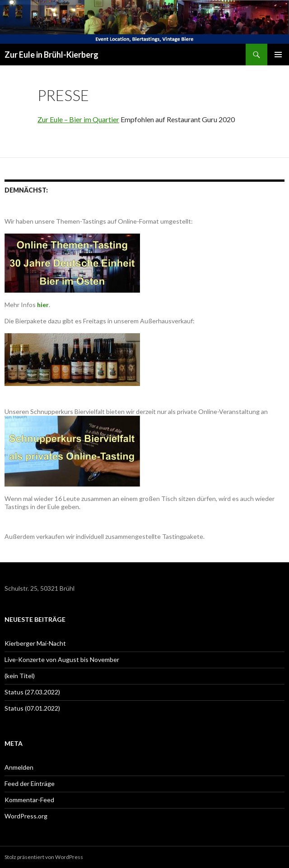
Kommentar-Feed (29, 800)
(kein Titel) (20, 676)
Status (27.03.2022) (32, 692)
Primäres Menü (278, 55)
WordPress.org (26, 816)
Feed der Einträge (30, 783)
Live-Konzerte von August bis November (62, 659)
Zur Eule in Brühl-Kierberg (51, 55)
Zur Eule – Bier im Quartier (78, 119)
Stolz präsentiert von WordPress (44, 857)
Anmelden (19, 767)
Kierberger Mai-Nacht (35, 643)
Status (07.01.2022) (32, 708)
